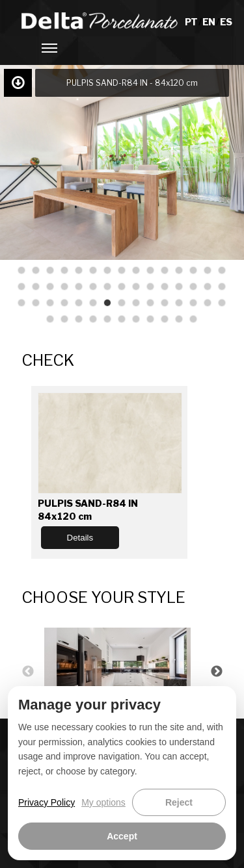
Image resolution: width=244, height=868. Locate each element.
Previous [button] (28, 672)
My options (103, 802)
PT (192, 22)
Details (80, 538)
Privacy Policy (47, 802)
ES (226, 22)
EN (209, 22)
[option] (122, 671)
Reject (179, 802)
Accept (122, 836)
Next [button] (217, 672)
